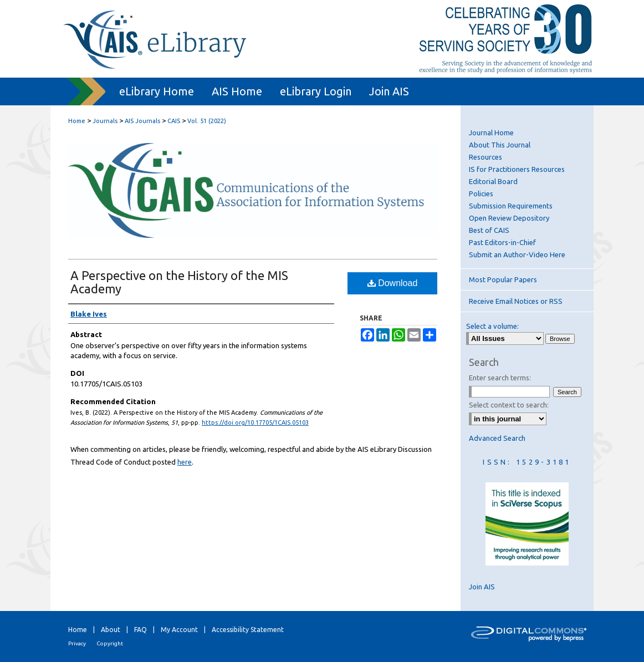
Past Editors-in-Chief (502, 242)
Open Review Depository (509, 218)
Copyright (110, 643)
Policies (481, 193)
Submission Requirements (511, 206)
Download (393, 283)
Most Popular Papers (503, 279)
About (111, 630)
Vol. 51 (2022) (207, 121)
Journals (105, 121)
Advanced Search (497, 438)
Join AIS (482, 587)
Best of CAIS (489, 230)
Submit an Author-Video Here (517, 254)
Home (77, 121)
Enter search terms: (500, 378)
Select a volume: (492, 326)
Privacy (77, 643)
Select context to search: (509, 405)
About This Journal (500, 145)
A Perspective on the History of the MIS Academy (179, 282)
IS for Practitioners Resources (517, 169)
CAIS (174, 121)
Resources (485, 157)
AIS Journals (142, 121)
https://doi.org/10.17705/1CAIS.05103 (255, 422)
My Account (179, 630)
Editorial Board (493, 181)
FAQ (140, 630)
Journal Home (491, 133)
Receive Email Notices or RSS (516, 301)
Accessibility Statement (248, 630)
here (185, 462)
